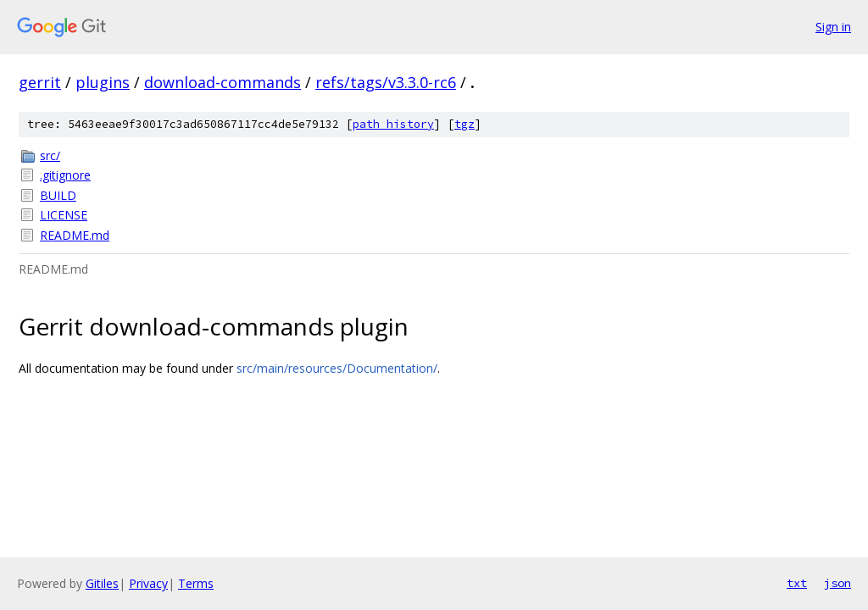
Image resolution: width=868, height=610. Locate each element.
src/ (50, 155)
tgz (465, 124)
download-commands (223, 82)
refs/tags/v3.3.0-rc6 (386, 82)
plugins (103, 82)
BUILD (58, 195)
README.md (75, 235)
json (837, 583)
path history (393, 124)
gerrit (40, 82)
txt (797, 583)
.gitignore (65, 175)
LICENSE (64, 215)
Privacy (148, 583)
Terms (196, 583)
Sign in (833, 27)
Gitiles (102, 583)
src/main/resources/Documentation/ (337, 368)
